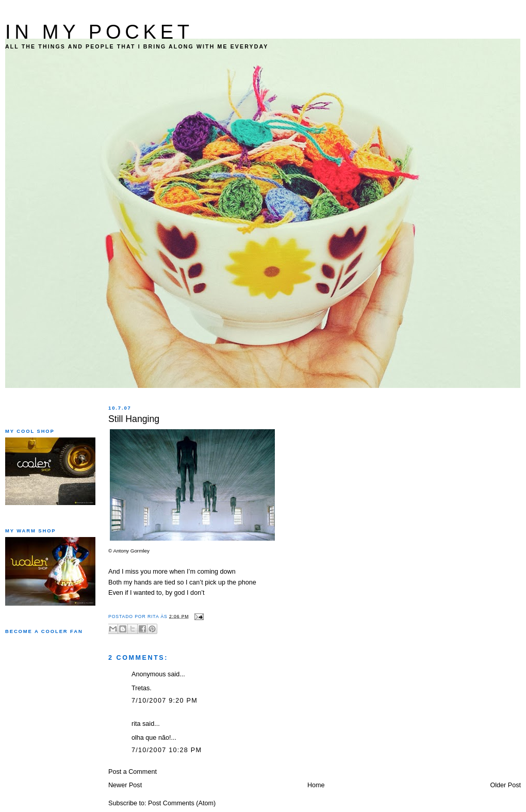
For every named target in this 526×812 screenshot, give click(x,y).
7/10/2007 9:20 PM (165, 701)
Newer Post (125, 785)
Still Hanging (134, 419)
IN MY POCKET (99, 32)
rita (136, 724)
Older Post (505, 785)
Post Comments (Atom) (182, 803)
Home (316, 785)
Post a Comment (133, 772)
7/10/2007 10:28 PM (167, 750)
